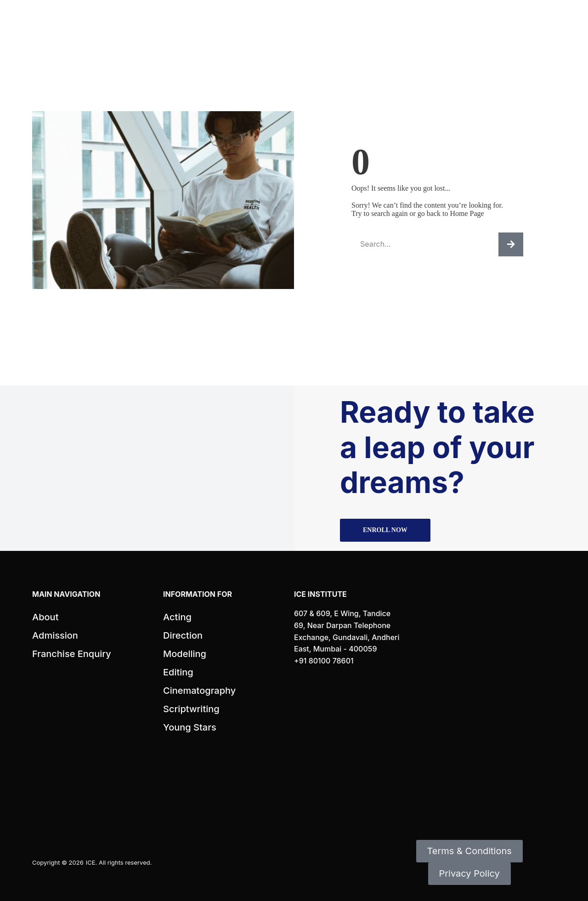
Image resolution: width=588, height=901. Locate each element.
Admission (55, 635)
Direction (183, 635)
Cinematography (199, 691)
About (45, 617)
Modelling (185, 654)
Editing (178, 672)
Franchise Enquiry (72, 654)
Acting (177, 617)
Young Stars (190, 727)
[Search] (511, 244)
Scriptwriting (191, 709)
